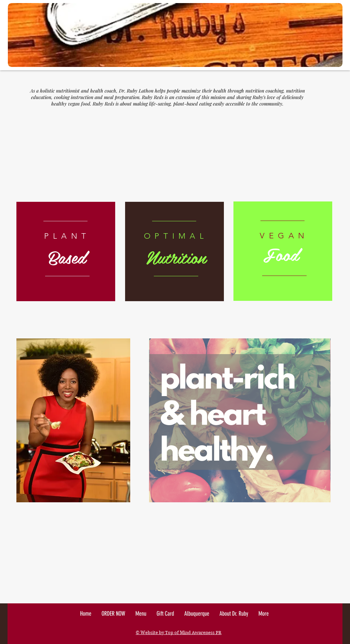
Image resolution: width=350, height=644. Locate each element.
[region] (66, 251)
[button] (264, 614)
